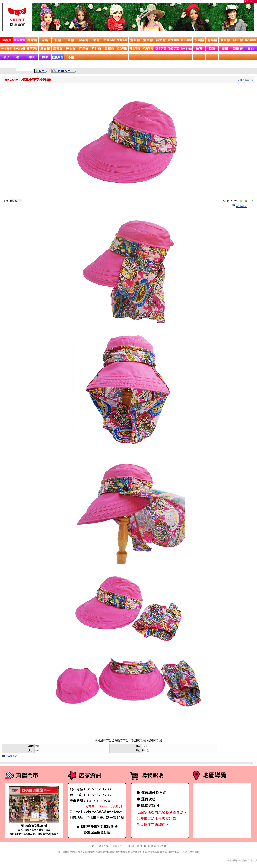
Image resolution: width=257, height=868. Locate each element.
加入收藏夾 (11, 756)
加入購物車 (241, 207)
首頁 (240, 80)
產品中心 (249, 80)
